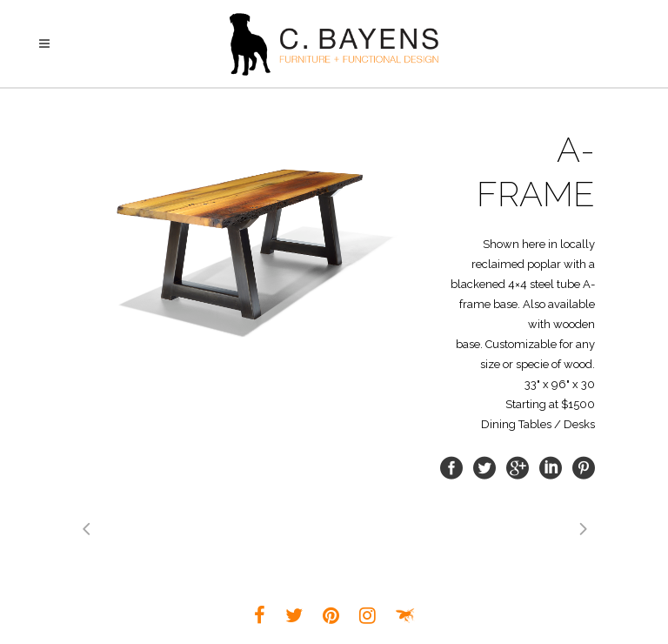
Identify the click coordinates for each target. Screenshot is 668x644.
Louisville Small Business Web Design (405, 615)
